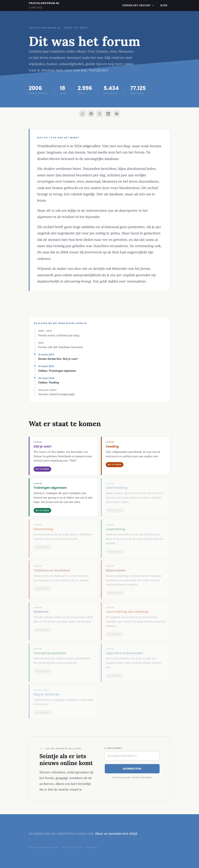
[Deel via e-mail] (116, 114)
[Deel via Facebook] (91, 114)
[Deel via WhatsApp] (83, 114)
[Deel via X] (99, 114)
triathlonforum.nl (44, 5)
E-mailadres (113, 748)
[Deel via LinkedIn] (108, 114)
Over (164, 5)
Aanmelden (132, 769)
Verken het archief (138, 5)
